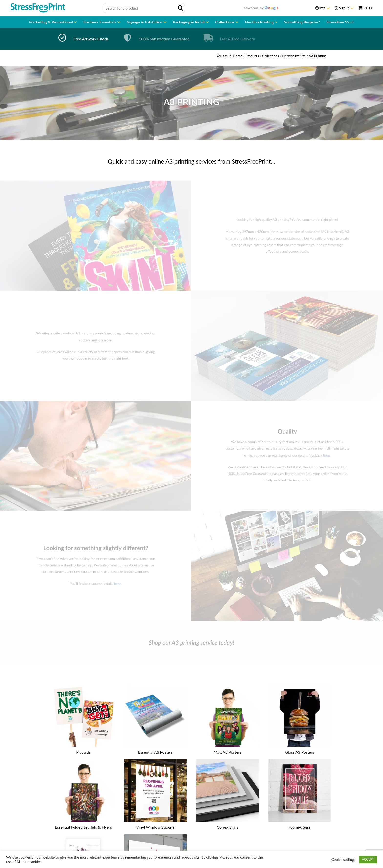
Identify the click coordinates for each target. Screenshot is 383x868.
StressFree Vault (340, 22)
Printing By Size (294, 56)
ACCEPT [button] (368, 859)
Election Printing (260, 22)
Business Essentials (100, 22)
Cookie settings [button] (344, 860)
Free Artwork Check (91, 39)
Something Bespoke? (302, 22)
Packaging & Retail (189, 22)
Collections (225, 22)
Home (238, 56)
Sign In (344, 8)
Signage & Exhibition (145, 22)
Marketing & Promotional (51, 22)
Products (252, 56)
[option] (82, 39)
